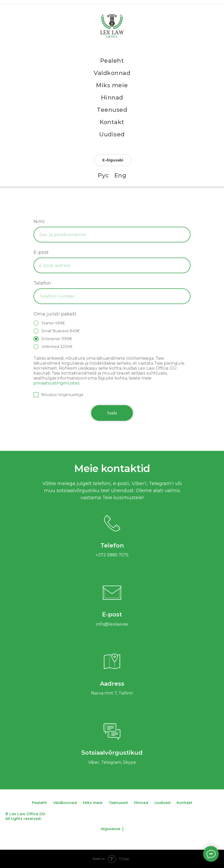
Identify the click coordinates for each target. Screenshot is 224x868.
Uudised (112, 134)
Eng (120, 175)
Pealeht (112, 61)
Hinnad (112, 98)
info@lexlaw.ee (112, 624)
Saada (112, 413)
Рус (103, 175)
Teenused (112, 110)
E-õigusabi (113, 160)
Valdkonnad (112, 73)
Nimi (39, 222)
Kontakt (112, 122)
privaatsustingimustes (56, 383)
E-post (41, 252)
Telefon (42, 283)
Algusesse (112, 829)
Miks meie (112, 85)
